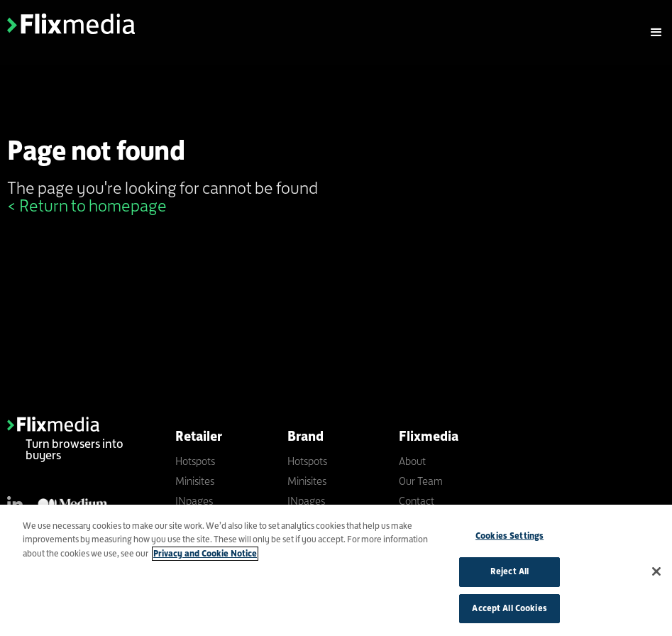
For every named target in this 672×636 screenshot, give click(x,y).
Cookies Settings (509, 539)
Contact (417, 501)
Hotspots (195, 461)
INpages (194, 501)
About (412, 461)
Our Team (421, 481)
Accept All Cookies (509, 612)
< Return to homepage (87, 205)
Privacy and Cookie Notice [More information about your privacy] (205, 556)
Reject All (509, 575)
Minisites (195, 481)
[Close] (656, 574)
